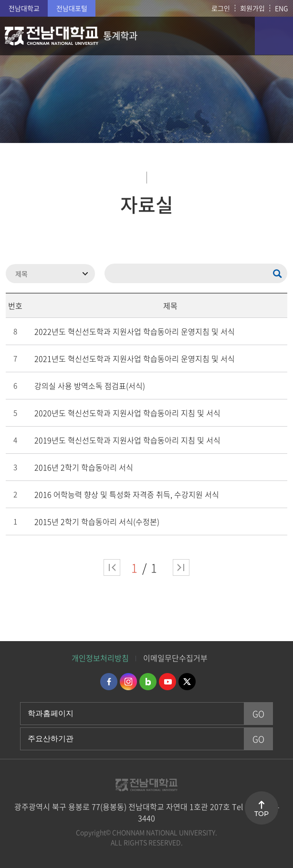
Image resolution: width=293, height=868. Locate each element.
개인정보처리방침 (100, 658)
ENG (282, 8)
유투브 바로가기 (167, 682)
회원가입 (252, 8)
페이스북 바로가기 (109, 682)
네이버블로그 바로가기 (148, 682)
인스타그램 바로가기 (128, 682)
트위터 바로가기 (187, 682)
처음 (112, 567)
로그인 (221, 8)
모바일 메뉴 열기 (274, 36)
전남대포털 (72, 8)
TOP (262, 814)
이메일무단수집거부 (175, 658)
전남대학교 (24, 8)
